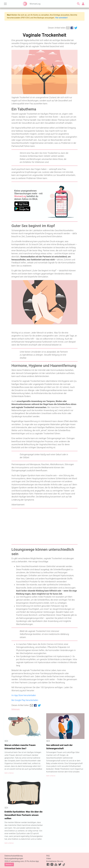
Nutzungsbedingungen (14, 858)
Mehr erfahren (9, 773)
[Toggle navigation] (5, 4)
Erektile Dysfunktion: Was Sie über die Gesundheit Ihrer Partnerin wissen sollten (23, 815)
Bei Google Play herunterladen (25, 700)
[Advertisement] (44, 526)
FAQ (48, 856)
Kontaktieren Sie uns (55, 861)
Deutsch (9, 864)
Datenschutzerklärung (14, 856)
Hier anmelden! (61, 18)
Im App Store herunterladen (24, 695)
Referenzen (16, 709)
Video (49, 858)
